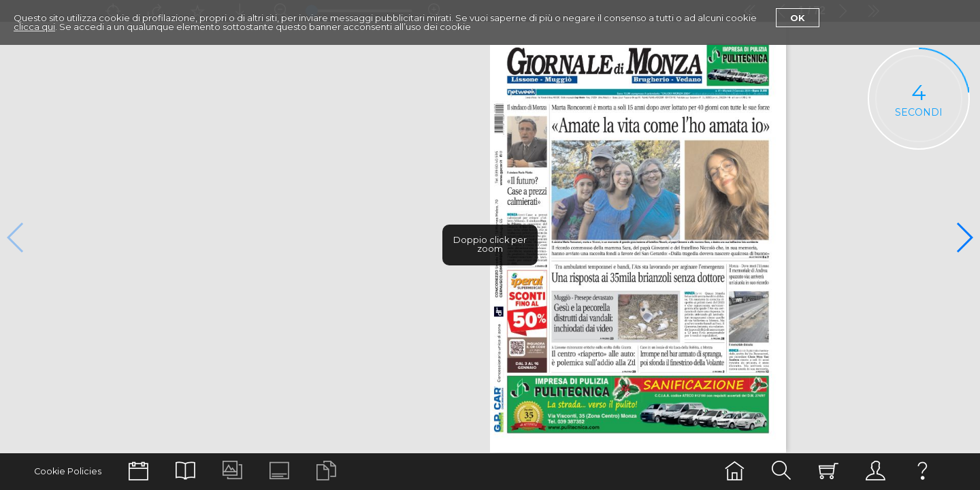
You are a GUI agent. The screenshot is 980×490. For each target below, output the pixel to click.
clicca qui (34, 27)
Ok (798, 18)
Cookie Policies (68, 471)
